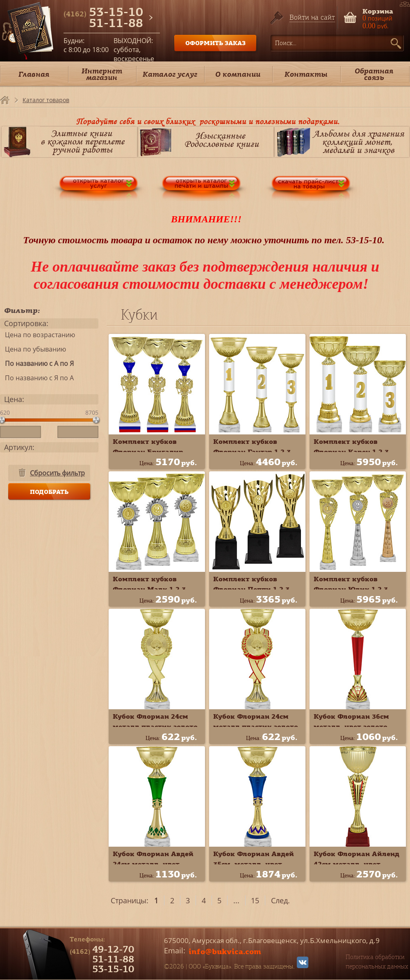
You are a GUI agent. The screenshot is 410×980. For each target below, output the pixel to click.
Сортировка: (26, 323)
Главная (34, 74)
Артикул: (19, 447)
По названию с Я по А (37, 378)
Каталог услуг (170, 74)
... (236, 900)
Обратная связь (374, 74)
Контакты (306, 74)
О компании (238, 74)
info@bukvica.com (225, 951)
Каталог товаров (46, 100)
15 (255, 900)
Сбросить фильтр (57, 473)
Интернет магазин (102, 74)
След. (280, 900)
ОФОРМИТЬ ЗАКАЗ (215, 43)
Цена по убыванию (33, 349)
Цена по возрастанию (38, 335)
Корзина (378, 10)
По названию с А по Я (37, 363)
